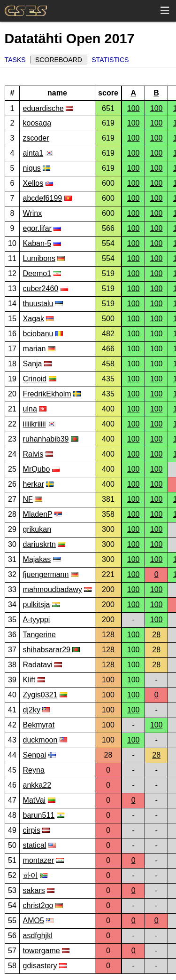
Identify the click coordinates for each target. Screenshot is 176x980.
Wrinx (33, 213)
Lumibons (39, 258)
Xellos (33, 183)
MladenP (38, 514)
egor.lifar (37, 228)
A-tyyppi (37, 620)
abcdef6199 (43, 198)
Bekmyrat (39, 725)
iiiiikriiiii (34, 424)
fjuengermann (46, 574)
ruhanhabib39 (46, 439)
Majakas (37, 559)
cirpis (32, 830)
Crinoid (35, 379)
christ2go (38, 905)
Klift (29, 680)
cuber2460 (41, 288)
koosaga (37, 123)
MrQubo (37, 469)
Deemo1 (37, 273)
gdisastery (40, 966)
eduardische (43, 108)
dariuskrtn (39, 544)
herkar (34, 484)
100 (134, 108)
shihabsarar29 (47, 650)
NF (28, 499)
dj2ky (32, 710)
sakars (34, 890)
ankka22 (37, 785)
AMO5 (34, 921)
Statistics (110, 60)
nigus (32, 168)
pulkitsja (37, 605)
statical (35, 845)
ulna (30, 409)
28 (156, 635)
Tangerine (39, 635)
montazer (39, 860)
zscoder (36, 138)
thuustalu (38, 304)
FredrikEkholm (47, 394)
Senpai (35, 755)
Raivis (33, 454)
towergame (42, 951)
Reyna (34, 770)
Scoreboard (59, 60)
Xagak (34, 319)
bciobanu (38, 334)
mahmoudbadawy (53, 589)
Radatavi (38, 665)
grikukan (37, 529)
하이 (31, 875)
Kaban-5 (37, 243)
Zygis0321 (40, 695)
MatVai (34, 800)
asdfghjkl (38, 936)
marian (34, 349)
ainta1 (33, 153)
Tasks (15, 60)
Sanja (33, 364)
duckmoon (40, 740)
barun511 (39, 815)
